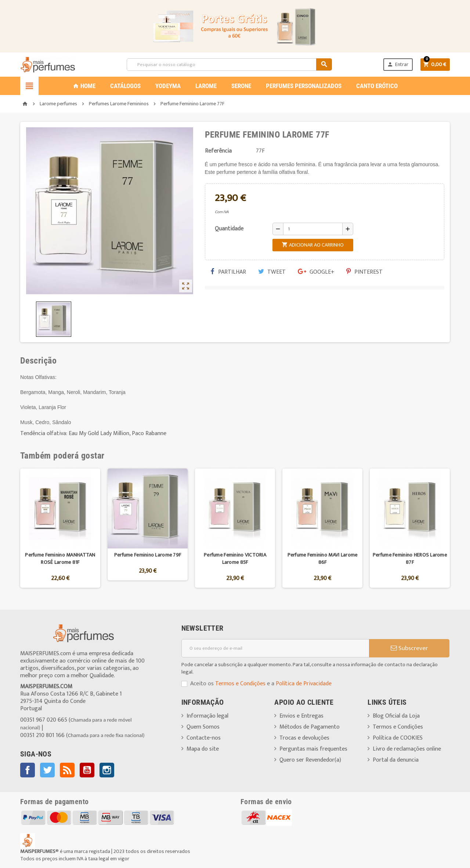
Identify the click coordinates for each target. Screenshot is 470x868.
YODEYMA (168, 86)
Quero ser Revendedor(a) (310, 760)
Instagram (107, 770)
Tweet (272, 272)
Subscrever (409, 648)
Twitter (47, 770)
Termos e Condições (240, 684)
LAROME (206, 86)
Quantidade (229, 229)
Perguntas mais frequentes (313, 749)
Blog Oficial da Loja (396, 716)
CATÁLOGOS (125, 86)
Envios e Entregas (301, 716)
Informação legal (207, 716)
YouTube (87, 770)
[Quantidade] (313, 229)
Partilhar (228, 272)
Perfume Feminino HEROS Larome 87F (410, 559)
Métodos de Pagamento (310, 727)
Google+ (316, 272)
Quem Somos (203, 727)
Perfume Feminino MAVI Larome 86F (323, 559)
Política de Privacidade (304, 684)
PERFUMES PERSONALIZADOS (304, 86)
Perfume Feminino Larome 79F (148, 555)
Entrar (398, 64)
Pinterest (364, 272)
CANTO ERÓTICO (377, 86)
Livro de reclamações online (407, 749)
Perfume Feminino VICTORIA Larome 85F (235, 559)
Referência (218, 151)
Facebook (28, 770)
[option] (60, 528)
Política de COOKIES (398, 738)
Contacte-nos (204, 738)
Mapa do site (203, 749)
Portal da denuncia (396, 760)
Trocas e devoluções (304, 738)
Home (84, 86)
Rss (67, 770)
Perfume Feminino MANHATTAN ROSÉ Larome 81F (60, 559)
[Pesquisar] (229, 65)
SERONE (241, 86)
